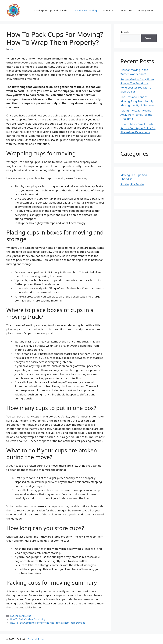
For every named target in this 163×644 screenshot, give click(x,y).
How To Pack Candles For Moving (28, 619)
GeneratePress (36, 639)
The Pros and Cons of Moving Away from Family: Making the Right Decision (137, 101)
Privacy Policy (146, 10)
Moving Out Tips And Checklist (51, 10)
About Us (108, 10)
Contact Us (126, 10)
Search (125, 32)
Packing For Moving (86, 10)
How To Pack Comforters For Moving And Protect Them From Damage (48, 623)
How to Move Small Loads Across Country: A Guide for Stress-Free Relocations (138, 128)
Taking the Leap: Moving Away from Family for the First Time (136, 115)
